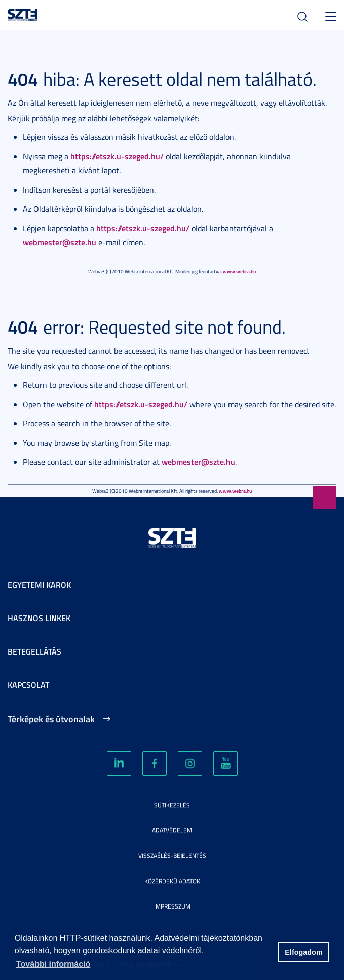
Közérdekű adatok (172, 881)
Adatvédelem (172, 830)
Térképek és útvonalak (51, 719)
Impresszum (172, 906)
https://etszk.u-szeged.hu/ (117, 156)
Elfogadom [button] (303, 952)
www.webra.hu (239, 271)
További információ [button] (53, 964)
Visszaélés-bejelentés (172, 856)
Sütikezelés (172, 805)
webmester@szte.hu (60, 242)
